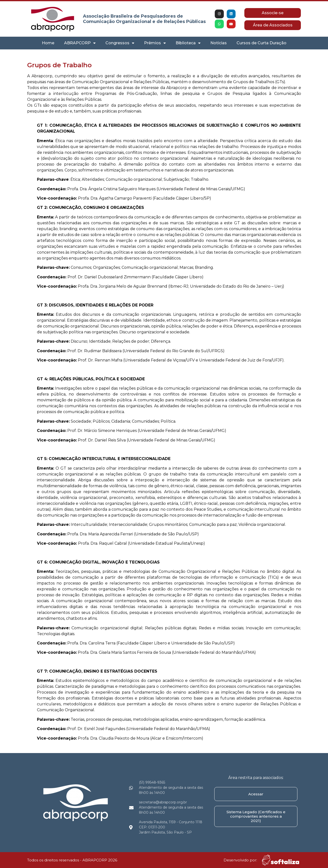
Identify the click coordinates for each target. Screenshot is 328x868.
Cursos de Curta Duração (261, 43)
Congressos (120, 43)
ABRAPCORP (80, 43)
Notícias (219, 43)
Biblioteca (188, 43)
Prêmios (155, 43)
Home (48, 43)
